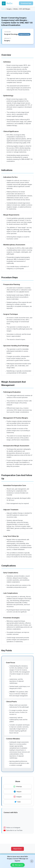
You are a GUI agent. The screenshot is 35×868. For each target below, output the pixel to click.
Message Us (18, 865)
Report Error (17, 849)
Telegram (18, 792)
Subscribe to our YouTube (13, 830)
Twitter (18, 802)
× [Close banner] (32, 861)
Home (3, 9)
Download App (26, 3)
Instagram (18, 797)
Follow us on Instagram (12, 828)
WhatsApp (18, 786)
